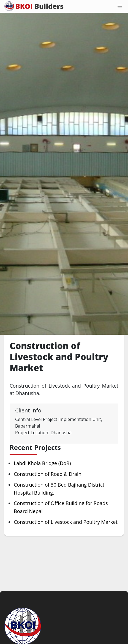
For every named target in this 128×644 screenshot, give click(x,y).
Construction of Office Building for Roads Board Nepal (61, 507)
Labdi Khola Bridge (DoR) (42, 463)
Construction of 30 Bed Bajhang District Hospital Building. (59, 489)
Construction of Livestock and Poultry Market (66, 522)
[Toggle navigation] (120, 6)
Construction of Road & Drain (48, 474)
